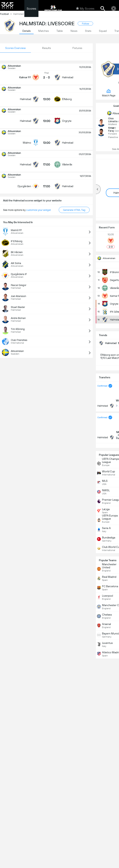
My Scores (85, 8)
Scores (31, 9)
